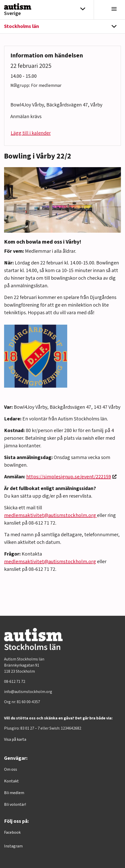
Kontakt (11, 781)
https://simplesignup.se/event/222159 (69, 477)
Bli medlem (14, 793)
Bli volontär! (15, 804)
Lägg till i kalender (31, 133)
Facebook (12, 832)
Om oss (11, 769)
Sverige (12, 13)
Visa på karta (15, 739)
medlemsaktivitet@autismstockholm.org (51, 515)
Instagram (13, 846)
